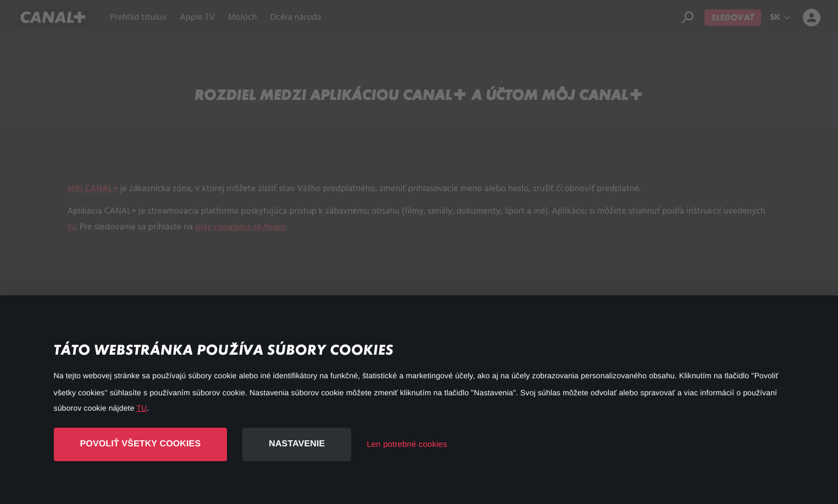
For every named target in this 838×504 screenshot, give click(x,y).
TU (141, 408)
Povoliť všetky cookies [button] (141, 444)
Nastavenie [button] (297, 444)
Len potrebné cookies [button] (407, 444)
